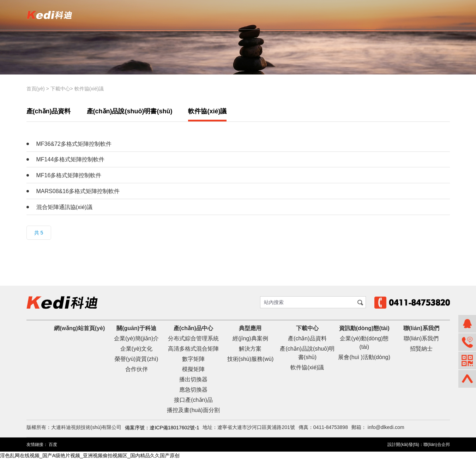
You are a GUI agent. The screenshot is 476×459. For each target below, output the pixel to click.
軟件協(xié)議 (89, 89)
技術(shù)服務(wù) (251, 359)
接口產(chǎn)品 (193, 400)
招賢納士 (421, 349)
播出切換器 (193, 379)
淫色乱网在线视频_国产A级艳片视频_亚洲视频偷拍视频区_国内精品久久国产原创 (90, 455)
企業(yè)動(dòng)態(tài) (364, 343)
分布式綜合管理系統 (193, 338)
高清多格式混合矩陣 (193, 349)
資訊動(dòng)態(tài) (364, 328)
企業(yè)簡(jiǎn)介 (136, 338)
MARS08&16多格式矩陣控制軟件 (78, 191)
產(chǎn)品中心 (193, 328)
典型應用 (250, 328)
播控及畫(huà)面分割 (193, 410)
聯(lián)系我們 (421, 328)
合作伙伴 (137, 369)
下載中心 (60, 89)
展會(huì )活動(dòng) (364, 357)
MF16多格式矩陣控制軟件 (69, 175)
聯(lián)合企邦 (437, 445)
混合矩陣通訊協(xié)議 (64, 207)
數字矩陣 (193, 359)
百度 (53, 445)
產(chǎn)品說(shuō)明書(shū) (130, 111)
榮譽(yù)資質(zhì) (137, 359)
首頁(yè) (36, 89)
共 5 (39, 233)
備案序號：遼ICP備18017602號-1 (162, 428)
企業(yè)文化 (137, 349)
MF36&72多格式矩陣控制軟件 (74, 144)
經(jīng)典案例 (250, 338)
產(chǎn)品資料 (49, 111)
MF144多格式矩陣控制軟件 (71, 159)
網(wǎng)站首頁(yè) (79, 328)
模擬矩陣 (193, 369)
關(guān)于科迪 (136, 328)
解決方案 (250, 349)
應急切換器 (193, 390)
